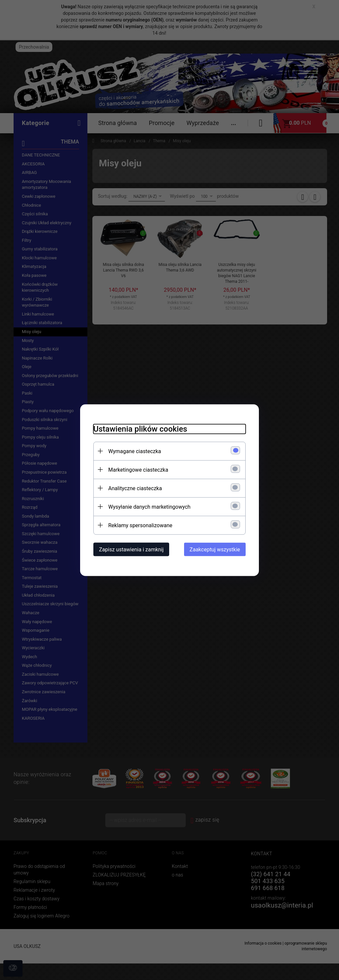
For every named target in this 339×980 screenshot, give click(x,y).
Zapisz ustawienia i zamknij (131, 549)
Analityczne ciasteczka (135, 488)
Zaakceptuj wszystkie (215, 549)
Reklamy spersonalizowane (140, 525)
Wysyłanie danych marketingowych (149, 507)
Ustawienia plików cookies (140, 429)
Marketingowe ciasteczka (138, 469)
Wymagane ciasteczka (135, 451)
